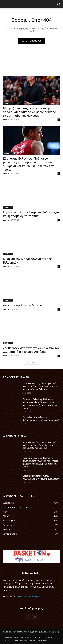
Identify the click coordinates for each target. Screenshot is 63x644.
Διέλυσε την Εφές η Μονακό (23, 305)
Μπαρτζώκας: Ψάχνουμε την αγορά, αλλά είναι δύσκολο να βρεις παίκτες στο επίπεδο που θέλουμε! (29, 112)
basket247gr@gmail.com (28, 597)
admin (6, 120)
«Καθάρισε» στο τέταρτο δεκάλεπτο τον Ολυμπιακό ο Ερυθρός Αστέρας (31, 350)
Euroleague (8, 103)
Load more (31, 362)
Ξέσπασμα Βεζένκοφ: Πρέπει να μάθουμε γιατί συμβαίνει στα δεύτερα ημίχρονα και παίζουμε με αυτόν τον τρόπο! (30, 164)
